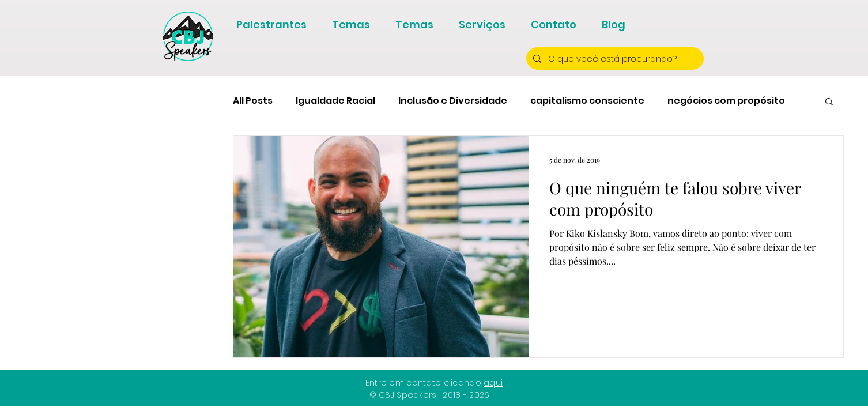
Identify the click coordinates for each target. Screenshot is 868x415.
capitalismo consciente (587, 101)
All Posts (253, 101)
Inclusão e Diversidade (453, 101)
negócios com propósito (726, 101)
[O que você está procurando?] (614, 59)
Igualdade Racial (335, 101)
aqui (493, 383)
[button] (829, 102)
